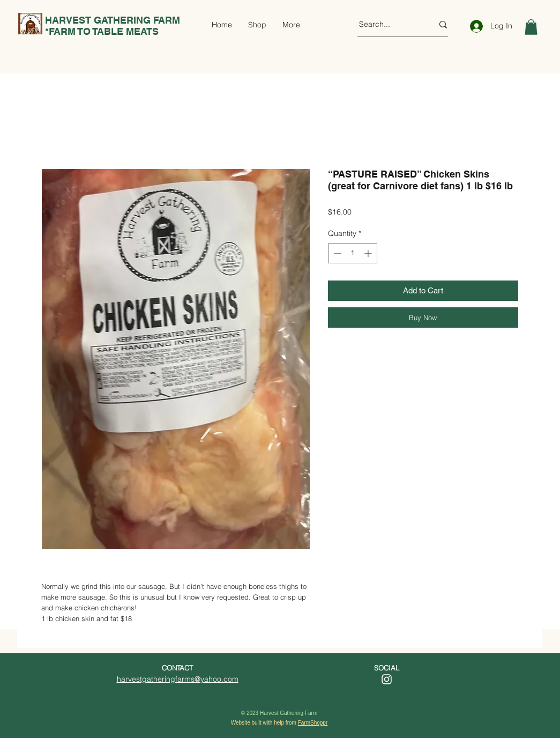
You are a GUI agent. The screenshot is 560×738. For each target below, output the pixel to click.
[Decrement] (336, 253)
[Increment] (369, 253)
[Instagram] (387, 679)
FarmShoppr (313, 723)
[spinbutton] (353, 253)
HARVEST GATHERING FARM (111, 20)
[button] (531, 27)
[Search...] (388, 25)
